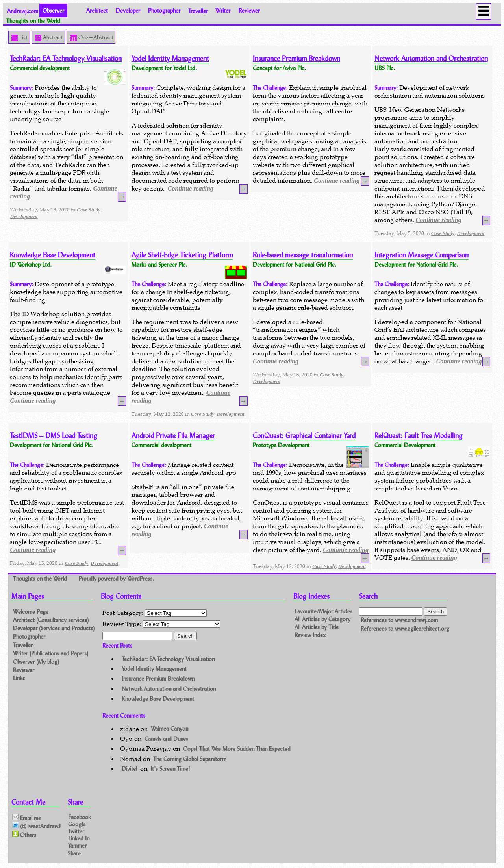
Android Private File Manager (173, 436)
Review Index (310, 635)
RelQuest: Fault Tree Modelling (419, 436)
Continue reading (191, 188)
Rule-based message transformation (303, 255)
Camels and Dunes (166, 739)
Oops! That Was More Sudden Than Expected (237, 749)
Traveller (198, 10)
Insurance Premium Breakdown (296, 58)
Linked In (79, 838)
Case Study (89, 210)
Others (24, 835)
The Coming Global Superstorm (190, 759)
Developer (128, 10)
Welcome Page (31, 612)
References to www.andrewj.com (399, 620)
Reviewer (249, 10)
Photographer (164, 10)
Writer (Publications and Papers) (51, 653)
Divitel (129, 769)
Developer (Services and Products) (54, 628)
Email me (27, 818)
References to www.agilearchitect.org (405, 628)
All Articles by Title (317, 627)
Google (77, 824)
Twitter (76, 831)
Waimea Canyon (170, 729)
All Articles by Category (322, 619)
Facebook (80, 817)
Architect (97, 10)
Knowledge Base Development (53, 255)
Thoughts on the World (41, 578)
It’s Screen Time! (170, 769)
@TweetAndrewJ (36, 826)
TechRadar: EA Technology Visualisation (66, 58)
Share (74, 853)
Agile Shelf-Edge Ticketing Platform (182, 255)
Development (24, 216)
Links (19, 678)
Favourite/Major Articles (323, 612)
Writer (223, 10)
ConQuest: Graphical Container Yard (304, 436)
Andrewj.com (23, 10)
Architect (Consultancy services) (51, 620)
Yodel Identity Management (170, 58)
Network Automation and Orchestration (431, 58)
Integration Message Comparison (422, 255)
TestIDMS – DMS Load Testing (54, 436)
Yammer (77, 845)
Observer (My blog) (36, 662)
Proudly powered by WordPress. (116, 578)
